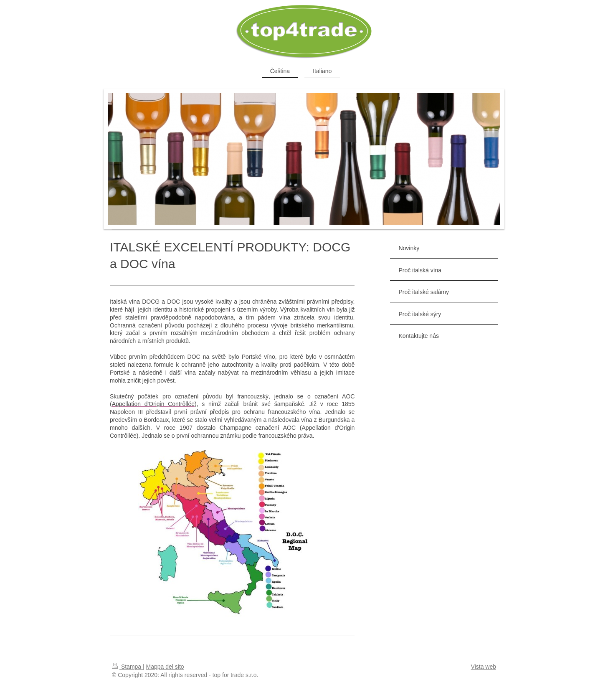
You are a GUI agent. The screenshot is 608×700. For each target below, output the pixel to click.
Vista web (484, 667)
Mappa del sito (165, 667)
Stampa (127, 667)
